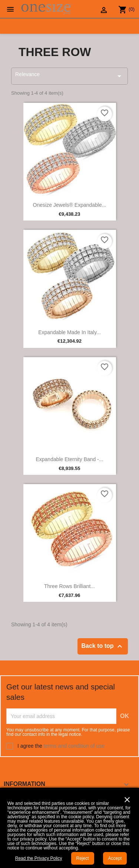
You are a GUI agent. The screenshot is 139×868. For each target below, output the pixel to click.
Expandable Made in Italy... (69, 332)
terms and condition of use (74, 746)
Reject (83, 858)
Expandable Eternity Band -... (69, 459)
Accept (115, 858)
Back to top (103, 646)
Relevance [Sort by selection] (69, 76)
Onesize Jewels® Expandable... (70, 205)
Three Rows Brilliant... (69, 586)
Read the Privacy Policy (39, 858)
